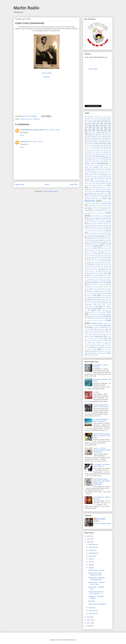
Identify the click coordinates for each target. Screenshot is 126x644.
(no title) (96, 392)
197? (110, 120)
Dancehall (102, 182)
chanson (102, 171)
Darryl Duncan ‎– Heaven (96, 570)
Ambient (106, 147)
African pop (88, 145)
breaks (106, 167)
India (98, 235)
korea (88, 257)
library (102, 261)
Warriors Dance (105, 351)
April (90, 568)
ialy (100, 233)
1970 (88, 122)
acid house (107, 142)
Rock (109, 312)
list (101, 263)
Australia (105, 153)
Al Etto (89, 147)
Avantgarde (88, 154)
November (92, 547)
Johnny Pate (97, 252)
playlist (95, 293)
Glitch (102, 222)
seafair (99, 316)
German (108, 218)
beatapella (94, 158)
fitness (101, 207)
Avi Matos (96, 154)
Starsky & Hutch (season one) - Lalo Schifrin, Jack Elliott (102, 436)
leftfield (109, 259)
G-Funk (100, 216)
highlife (99, 229)
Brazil (86, 167)
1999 (109, 136)
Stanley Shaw (97, 333)
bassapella (98, 156)
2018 (89, 620)
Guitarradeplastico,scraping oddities (32, 130)
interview (98, 240)
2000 (88, 138)
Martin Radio (26, 8)
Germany (90, 220)
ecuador (87, 197)
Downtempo (107, 192)
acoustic (89, 144)
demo (30, 119)
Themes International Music (93, 344)
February (92, 611)
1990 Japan (91, 133)
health (86, 229)
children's (87, 175)
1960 (104, 118)
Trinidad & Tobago (90, 346)
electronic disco (107, 201)
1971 (95, 122)
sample (101, 314)
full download (98, 213)
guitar (107, 223)
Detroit (102, 186)
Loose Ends (95, 266)
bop (97, 165)
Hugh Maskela (92, 233)
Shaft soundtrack (95, 318)
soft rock (101, 321)
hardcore (87, 227)
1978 (93, 125)
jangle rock (88, 246)
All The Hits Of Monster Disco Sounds (96, 593)
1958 (86, 118)
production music (104, 299)
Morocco (89, 277)
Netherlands (95, 281)
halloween (87, 225)
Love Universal (105, 266)
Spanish (100, 329)
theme (107, 342)
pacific (87, 290)
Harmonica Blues (97, 227)
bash (86, 156)
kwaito (87, 259)
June (90, 562)
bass (91, 156)
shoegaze (106, 318)
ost (108, 288)
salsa (90, 314)
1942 (107, 117)
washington (88, 353)
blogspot (106, 160)
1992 (107, 133)
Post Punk (102, 297)
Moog (99, 276)
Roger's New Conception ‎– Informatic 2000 (96, 579)
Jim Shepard (97, 250)
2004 (104, 138)
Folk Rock (95, 209)
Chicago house (104, 173)
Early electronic (93, 195)
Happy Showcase (97, 225)
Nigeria (108, 283)
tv (87, 348)
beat (88, 158)
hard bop (106, 225)
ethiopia (97, 203)
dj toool (104, 188)
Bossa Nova (105, 165)
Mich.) (93, 272)
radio (103, 308)
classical (89, 176)
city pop (102, 175)
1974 (90, 124)
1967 (93, 120)
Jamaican (95, 244)
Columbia (92, 178)
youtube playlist (47, 73)
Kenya (102, 256)
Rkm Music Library (99, 312)
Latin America (101, 259)
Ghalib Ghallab (100, 220)
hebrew (92, 229)
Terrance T (88, 340)
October (92, 550)
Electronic (90, 201)
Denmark (94, 186)
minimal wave (97, 274)
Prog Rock (88, 301)
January (92, 614)
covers (96, 180)
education (105, 197)
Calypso (96, 169)
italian (88, 242)
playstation (102, 293)
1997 (98, 136)
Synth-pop (98, 336)
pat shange (103, 290)
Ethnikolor (92, 601)
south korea (95, 327)
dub (110, 193)
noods (95, 286)
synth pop (88, 337)
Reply (22, 135)
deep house (105, 184)
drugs (98, 193)
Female (103, 205)
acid (100, 142)
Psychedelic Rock (91, 305)
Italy (102, 242)
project (105, 301)
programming (97, 301)
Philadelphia (90, 292)
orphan (102, 288)
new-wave (101, 283)
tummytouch (108, 346)
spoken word (98, 331)
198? (107, 126)
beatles (101, 158)
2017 (89, 623)
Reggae (93, 310)
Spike (107, 329)
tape (99, 339)
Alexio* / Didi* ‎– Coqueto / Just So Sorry (97, 583)
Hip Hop (106, 229)
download (47, 77)
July (90, 559)
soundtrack (95, 323)
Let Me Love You (92, 261)
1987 (86, 131)
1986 (106, 129)
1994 (94, 134)
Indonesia (106, 237)
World (109, 353)
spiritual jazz (88, 331)
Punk (97, 306)
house (108, 231)
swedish (101, 335)
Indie (109, 235)
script (94, 316)
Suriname (87, 335)
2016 (89, 626)
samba (95, 314)
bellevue (90, 160)
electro (105, 199)
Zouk (94, 355)
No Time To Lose (99, 285)
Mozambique (91, 279)
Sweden (94, 335)
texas (95, 340)
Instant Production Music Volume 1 (102, 239)
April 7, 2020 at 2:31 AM (52, 130)
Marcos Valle (97, 268)
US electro (105, 350)
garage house (89, 218)
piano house (105, 292)
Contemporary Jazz (103, 178)
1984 (90, 129)
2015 (98, 140)
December (92, 544)
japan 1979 (106, 246)
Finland (94, 207)
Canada (108, 169)
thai (100, 340)
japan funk (88, 248)
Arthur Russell (95, 153)
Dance (94, 182)
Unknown (24, 142)
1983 (109, 127)
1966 (88, 120)
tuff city (99, 346)
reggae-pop (105, 310)
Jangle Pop (104, 244)
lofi (100, 265)
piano (98, 292)
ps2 (110, 301)
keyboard (108, 256)
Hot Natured (100, 231)
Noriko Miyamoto (104, 286)
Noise (107, 285)
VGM (92, 351)
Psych (95, 303)
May (90, 565)
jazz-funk (87, 250)
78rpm (103, 140)
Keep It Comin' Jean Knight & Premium (95, 574)
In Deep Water (91, 235)
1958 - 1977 (93, 118)
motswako (108, 277)
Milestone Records (103, 272)
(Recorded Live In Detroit (92, 117)
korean (94, 257)
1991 (99, 133)
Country (87, 180)
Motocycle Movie (98, 277)
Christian (95, 175)
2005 (110, 138)
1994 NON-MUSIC (103, 134)
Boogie (101, 163)
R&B (96, 308)
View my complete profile (102, 523)
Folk (86, 209)
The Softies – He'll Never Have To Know (102, 466)
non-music (87, 286)
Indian (103, 235)
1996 (92, 136)
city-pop (109, 175)
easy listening (104, 195)
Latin (93, 259)
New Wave (90, 283)
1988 (94, 131)
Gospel (108, 222)
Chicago (94, 173)
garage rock (99, 218)
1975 (98, 124)
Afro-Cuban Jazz (98, 145)
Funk (108, 213)
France (87, 210)
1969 (104, 120)
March (91, 608)
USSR (86, 351)
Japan (96, 246)
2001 (93, 138)
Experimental (106, 203)
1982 (102, 127)
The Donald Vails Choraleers (93, 342)
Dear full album (95, 184)
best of (98, 160)
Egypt (97, 199)
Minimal (87, 274)
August (91, 556)
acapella (94, 142)
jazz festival (105, 248)
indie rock (98, 237)
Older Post (74, 185)
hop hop (87, 231)
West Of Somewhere (99, 353)
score (88, 316)
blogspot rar (88, 162)
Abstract (87, 142)
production (94, 299)
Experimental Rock (93, 205)
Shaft (86, 318)
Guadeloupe (100, 223)
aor (105, 151)
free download (97, 211)
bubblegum (88, 169)
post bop (93, 297)
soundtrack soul (106, 323)
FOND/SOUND (105, 209)
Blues (95, 164)
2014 (93, 140)
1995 (86, 136)
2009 (88, 140)
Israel (109, 240)
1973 (109, 122)
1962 (109, 118)
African (105, 144)
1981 (94, 127)
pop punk (103, 295)
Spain (92, 329)
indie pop (90, 237)
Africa (97, 144)
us (95, 349)
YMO (89, 355)
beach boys (108, 156)
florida (107, 207)
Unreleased (36, 119)
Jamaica (87, 244)
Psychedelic (104, 303)
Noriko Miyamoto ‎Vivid (91, 288)
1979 (100, 125)
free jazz (106, 211)
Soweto (103, 327)
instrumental (90, 240)
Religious (87, 312)
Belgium (108, 158)
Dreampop (90, 193)
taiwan (92, 339)
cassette (90, 171)
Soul (108, 320)
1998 (103, 136)
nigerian (90, 285)
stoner (107, 333)
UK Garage (99, 348)
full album (88, 213)
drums (104, 193)
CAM (102, 169)
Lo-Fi (95, 265)
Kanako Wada (107, 254)
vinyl (97, 351)
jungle (99, 254)
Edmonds (95, 197)
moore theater (107, 276)
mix (105, 273)
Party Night (94, 290)
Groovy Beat (91, 223)
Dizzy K (91, 188)
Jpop (93, 254)
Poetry (109, 293)
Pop (95, 295)
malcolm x (87, 268)
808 (108, 140)
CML (105, 176)
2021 (89, 539)
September (92, 553)
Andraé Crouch (89, 149)
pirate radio (88, 293)
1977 (86, 125)
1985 (98, 129)
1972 (102, 122)
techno (106, 338)
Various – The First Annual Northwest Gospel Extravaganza (102, 450)
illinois (109, 233)
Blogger (74, 640)
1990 (109, 131)
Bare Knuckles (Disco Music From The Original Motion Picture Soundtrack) (102, 482)
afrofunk (109, 145)
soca (95, 321)
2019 (89, 617)
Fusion (93, 216)
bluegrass (88, 164)
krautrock (106, 257)
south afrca (90, 326)
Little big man (107, 263)
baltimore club (105, 154)
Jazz (95, 248)
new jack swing (106, 281)
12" (102, 117)
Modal (86, 276)
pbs (110, 290)
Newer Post (20, 185)
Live (88, 264)
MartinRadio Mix (103, 270)
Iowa (104, 240)
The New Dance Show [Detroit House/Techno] (101, 406)
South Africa (99, 325)
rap (108, 308)
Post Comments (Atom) (51, 191)
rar (85, 310)
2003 (99, 138)
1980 (86, 127)
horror (93, 231)
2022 (89, 536)
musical (100, 279)
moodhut (93, 276)
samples (108, 314)
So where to (88, 321)
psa (88, 303)
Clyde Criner (24, 119)
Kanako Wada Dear (92, 256)
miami (86, 272)
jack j (107, 242)
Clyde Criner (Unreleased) (97, 604)
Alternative (97, 147)
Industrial (87, 239)
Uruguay (89, 350)
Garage (106, 216)
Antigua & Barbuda (96, 151)
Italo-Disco (95, 242)
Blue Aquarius (97, 162)
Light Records (94, 263)
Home (47, 185)
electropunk (90, 203)
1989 (102, 131)
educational (88, 199)
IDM (104, 233)
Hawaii (107, 227)
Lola (105, 265)
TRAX (106, 344)
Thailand (106, 340)
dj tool (98, 188)
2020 (89, 542)
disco (109, 185)
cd (96, 171)
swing (107, 335)
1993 (86, 134)
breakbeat (96, 167)
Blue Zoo (106, 162)
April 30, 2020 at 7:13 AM (35, 142)
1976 (106, 124)
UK (91, 347)
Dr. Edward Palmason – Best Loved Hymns (101, 420)
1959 (99, 118)
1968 (98, 120)
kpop (99, 257)
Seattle (105, 316)
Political (89, 295)
